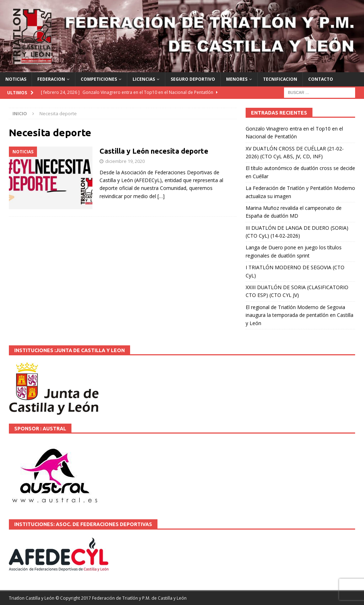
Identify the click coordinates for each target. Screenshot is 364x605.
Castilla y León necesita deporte (154, 151)
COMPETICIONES (99, 79)
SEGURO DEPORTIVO (193, 79)
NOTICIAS (16, 79)
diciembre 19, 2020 (125, 161)
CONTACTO (321, 79)
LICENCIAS (144, 79)
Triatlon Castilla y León (32, 598)
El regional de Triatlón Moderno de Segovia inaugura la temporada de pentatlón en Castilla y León (299, 315)
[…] (161, 196)
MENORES (237, 79)
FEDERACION (51, 79)
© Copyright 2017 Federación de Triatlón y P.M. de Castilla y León (121, 598)
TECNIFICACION (280, 79)
